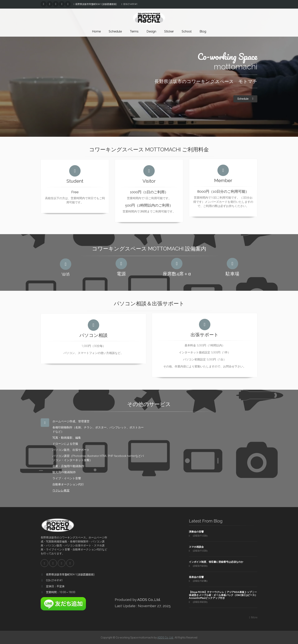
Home (96, 31)
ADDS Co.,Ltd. (149, 600)
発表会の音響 (196, 577)
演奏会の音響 (196, 532)
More (253, 617)
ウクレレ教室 (61, 488)
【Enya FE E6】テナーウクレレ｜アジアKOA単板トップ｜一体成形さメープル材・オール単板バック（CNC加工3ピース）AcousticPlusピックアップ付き (223, 595)
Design (151, 31)
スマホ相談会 (196, 547)
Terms (134, 31)
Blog (203, 31)
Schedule (115, 31)
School (187, 31)
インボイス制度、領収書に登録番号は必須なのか (216, 562)
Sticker (169, 31)
